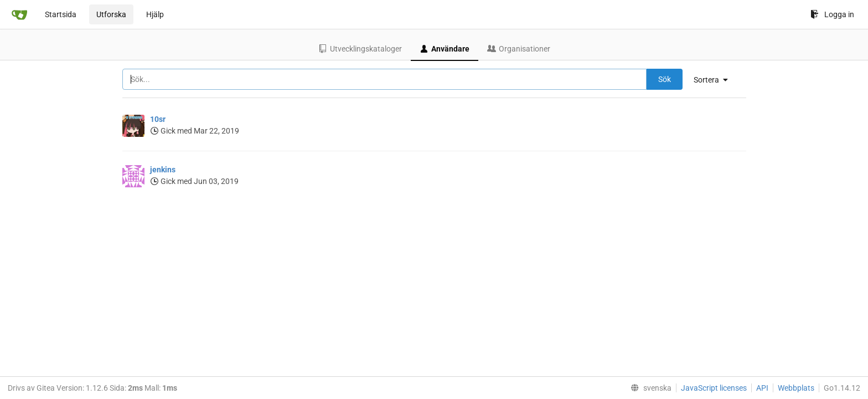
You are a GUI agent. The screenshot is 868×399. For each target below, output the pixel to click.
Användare (445, 49)
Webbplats (796, 388)
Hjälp (155, 14)
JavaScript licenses (714, 388)
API (762, 388)
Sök (665, 79)
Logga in (832, 14)
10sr (158, 119)
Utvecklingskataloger (360, 49)
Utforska (111, 14)
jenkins (163, 170)
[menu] (715, 80)
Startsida (61, 14)
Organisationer (519, 49)
